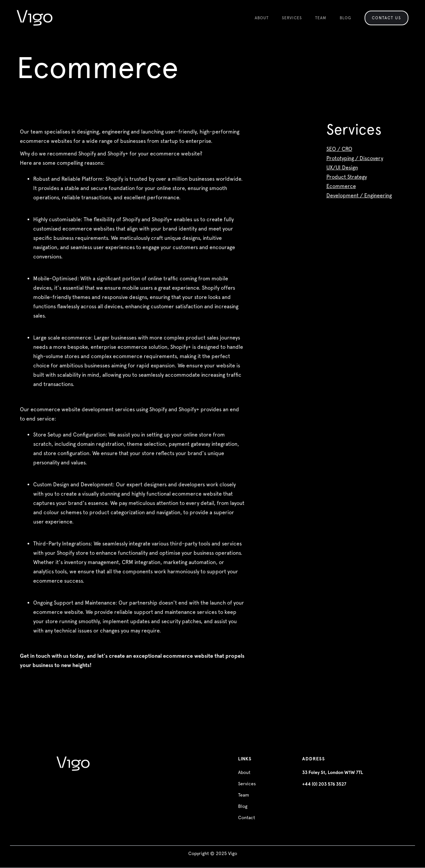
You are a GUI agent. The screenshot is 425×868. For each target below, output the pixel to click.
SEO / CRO (339, 149)
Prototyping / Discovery (355, 158)
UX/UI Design (342, 168)
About (262, 18)
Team (244, 795)
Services (247, 784)
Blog (345, 18)
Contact (247, 818)
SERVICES (292, 18)
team (321, 18)
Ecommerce (341, 186)
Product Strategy (347, 177)
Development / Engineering (359, 195)
